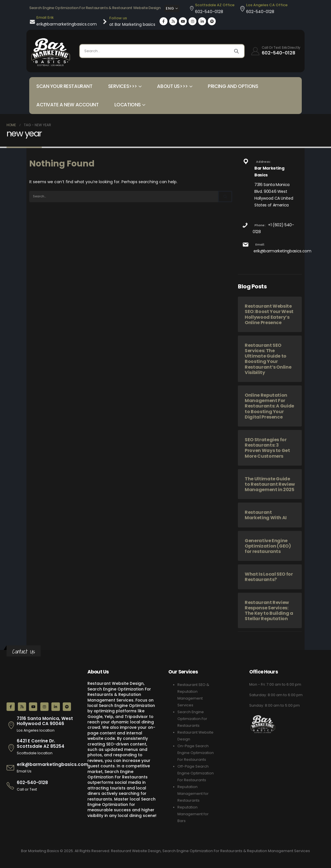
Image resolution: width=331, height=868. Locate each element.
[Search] (236, 51)
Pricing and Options (233, 86)
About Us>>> (172, 86)
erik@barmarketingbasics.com (282, 251)
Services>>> (123, 86)
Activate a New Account (68, 105)
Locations (128, 105)
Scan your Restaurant (64, 86)
